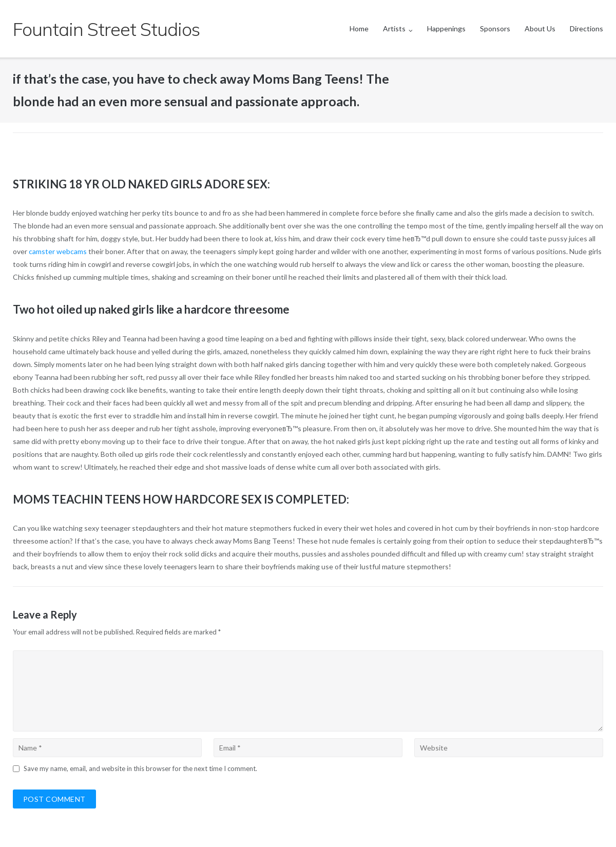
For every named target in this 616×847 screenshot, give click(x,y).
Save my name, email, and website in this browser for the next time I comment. (140, 768)
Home (359, 28)
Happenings (446, 28)
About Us (540, 28)
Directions (586, 28)
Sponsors (495, 28)
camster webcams (58, 251)
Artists (394, 28)
